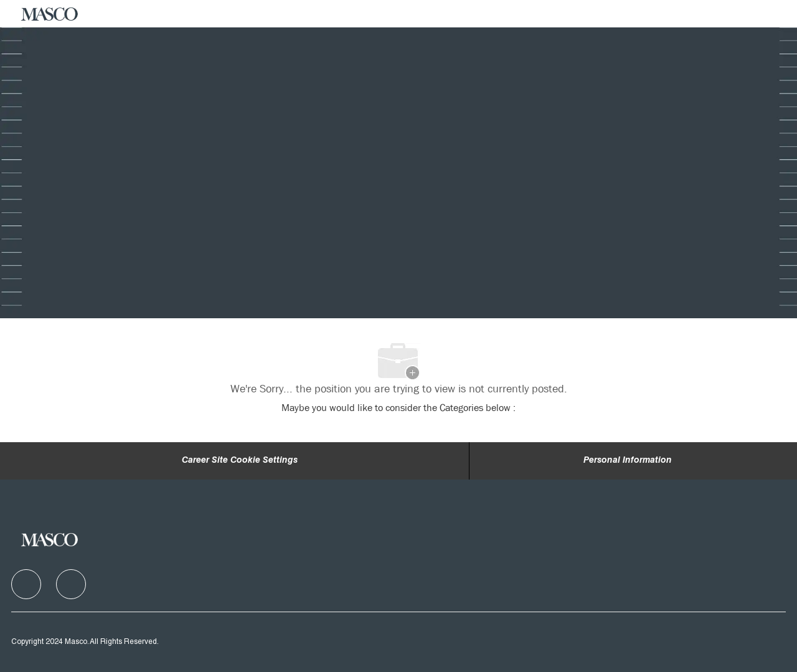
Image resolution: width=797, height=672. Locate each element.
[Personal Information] (628, 461)
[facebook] (26, 584)
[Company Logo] (50, 14)
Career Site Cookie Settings (240, 461)
